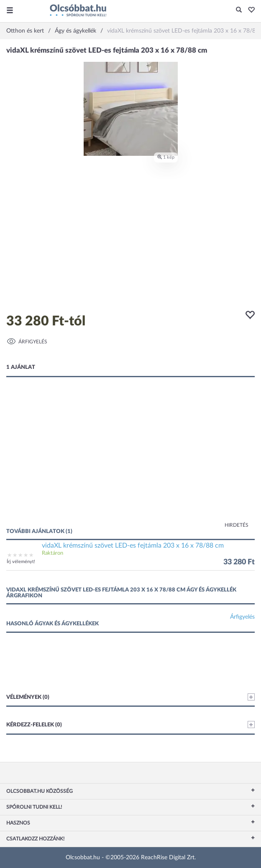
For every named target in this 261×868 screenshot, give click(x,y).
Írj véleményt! (21, 562)
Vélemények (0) (130, 697)
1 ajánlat (21, 367)
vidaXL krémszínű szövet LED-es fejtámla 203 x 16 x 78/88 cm (133, 546)
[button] (249, 10)
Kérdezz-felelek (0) (130, 725)
